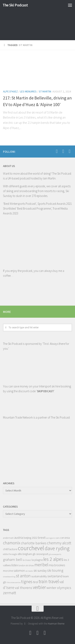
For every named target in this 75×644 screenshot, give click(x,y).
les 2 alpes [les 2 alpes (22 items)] (53, 559)
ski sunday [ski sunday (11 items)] (40, 570)
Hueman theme (56, 624)
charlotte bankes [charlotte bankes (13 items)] (34, 543)
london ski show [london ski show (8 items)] (26, 565)
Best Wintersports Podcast (20, 204)
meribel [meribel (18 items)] (41, 565)
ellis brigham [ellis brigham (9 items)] (25, 554)
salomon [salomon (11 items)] (19, 570)
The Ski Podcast (15, 5)
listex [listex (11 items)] (15, 565)
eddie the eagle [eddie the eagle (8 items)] (10, 554)
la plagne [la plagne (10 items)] (37, 560)
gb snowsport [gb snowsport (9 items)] (40, 554)
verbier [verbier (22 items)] (39, 587)
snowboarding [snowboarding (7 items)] (9, 577)
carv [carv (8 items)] (58, 538)
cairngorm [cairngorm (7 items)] (50, 538)
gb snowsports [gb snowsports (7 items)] (55, 554)
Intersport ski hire (50, 386)
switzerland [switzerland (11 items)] (55, 576)
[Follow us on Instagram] (70, 151)
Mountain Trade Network (18, 417)
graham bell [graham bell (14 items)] (12, 559)
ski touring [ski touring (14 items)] (55, 570)
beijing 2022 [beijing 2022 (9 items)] (30, 538)
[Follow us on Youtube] (63, 151)
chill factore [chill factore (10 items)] (10, 549)
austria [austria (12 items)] (19, 538)
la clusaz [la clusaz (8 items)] (27, 560)
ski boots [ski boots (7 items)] (29, 571)
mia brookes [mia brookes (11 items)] (57, 565)
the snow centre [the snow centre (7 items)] (14, 582)
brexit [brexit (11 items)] (42, 538)
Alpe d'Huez (10, 91)
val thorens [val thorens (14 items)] (23, 588)
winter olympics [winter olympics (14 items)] (59, 588)
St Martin (45, 91)
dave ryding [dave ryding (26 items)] (57, 548)
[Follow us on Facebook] (57, 151)
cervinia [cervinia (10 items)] (65, 538)
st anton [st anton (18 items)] (23, 576)
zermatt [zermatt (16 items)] (9, 593)
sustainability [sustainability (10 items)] (39, 576)
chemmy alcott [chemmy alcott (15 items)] (59, 543)
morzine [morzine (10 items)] (8, 571)
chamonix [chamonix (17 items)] (12, 543)
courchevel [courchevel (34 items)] (31, 548)
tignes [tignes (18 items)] (27, 582)
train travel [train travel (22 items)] (49, 581)
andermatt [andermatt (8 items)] (8, 538)
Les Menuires (28, 91)
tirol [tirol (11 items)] (35, 582)
